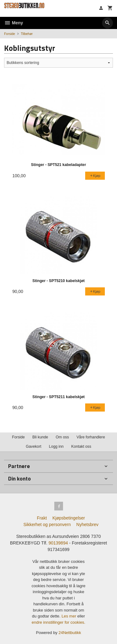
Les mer (69, 616)
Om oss (62, 437)
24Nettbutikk (70, 633)
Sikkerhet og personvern (47, 524)
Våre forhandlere (91, 437)
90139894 (58, 543)
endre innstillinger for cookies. (59, 622)
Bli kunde (40, 437)
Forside (10, 34)
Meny (14, 23)
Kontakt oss (81, 446)
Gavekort (34, 446)
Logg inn (56, 446)
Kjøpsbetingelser (69, 518)
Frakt (42, 518)
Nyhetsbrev (88, 524)
